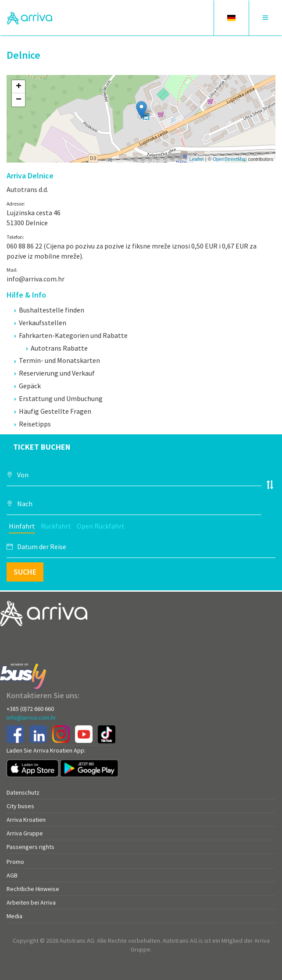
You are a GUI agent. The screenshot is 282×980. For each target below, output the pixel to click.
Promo (15, 862)
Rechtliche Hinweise (33, 889)
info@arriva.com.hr (31, 717)
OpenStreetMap (230, 159)
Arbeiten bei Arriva (31, 902)
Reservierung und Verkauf (55, 373)
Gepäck (28, 386)
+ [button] (19, 87)
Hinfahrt (22, 526)
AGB (12, 875)
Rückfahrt (56, 526)
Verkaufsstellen (40, 323)
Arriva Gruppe (25, 833)
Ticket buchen (42, 447)
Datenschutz (23, 792)
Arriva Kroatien (26, 820)
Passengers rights (30, 847)
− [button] (19, 100)
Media (14, 916)
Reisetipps (33, 424)
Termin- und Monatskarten (57, 360)
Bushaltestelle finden (49, 310)
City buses (20, 806)
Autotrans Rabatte (57, 348)
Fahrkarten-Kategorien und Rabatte (71, 335)
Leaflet (197, 159)
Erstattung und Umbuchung (59, 398)
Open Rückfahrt (101, 526)
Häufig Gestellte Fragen (53, 411)
